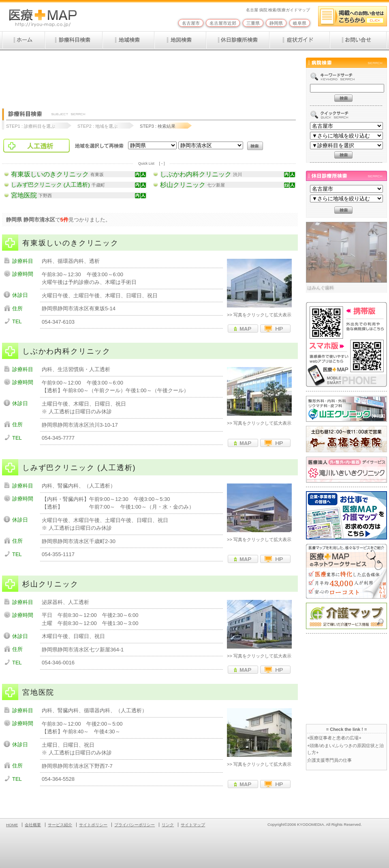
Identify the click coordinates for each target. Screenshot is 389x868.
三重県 (253, 23)
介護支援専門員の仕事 (329, 760)
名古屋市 (191, 23)
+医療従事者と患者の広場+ (334, 738)
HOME (12, 825)
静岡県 (276, 23)
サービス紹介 (60, 825)
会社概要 (33, 825)
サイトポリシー (93, 825)
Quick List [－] (151, 163)
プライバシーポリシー (135, 825)
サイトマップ (193, 825)
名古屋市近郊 (223, 23)
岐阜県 (300, 23)
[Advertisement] (150, 76)
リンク (168, 825)
